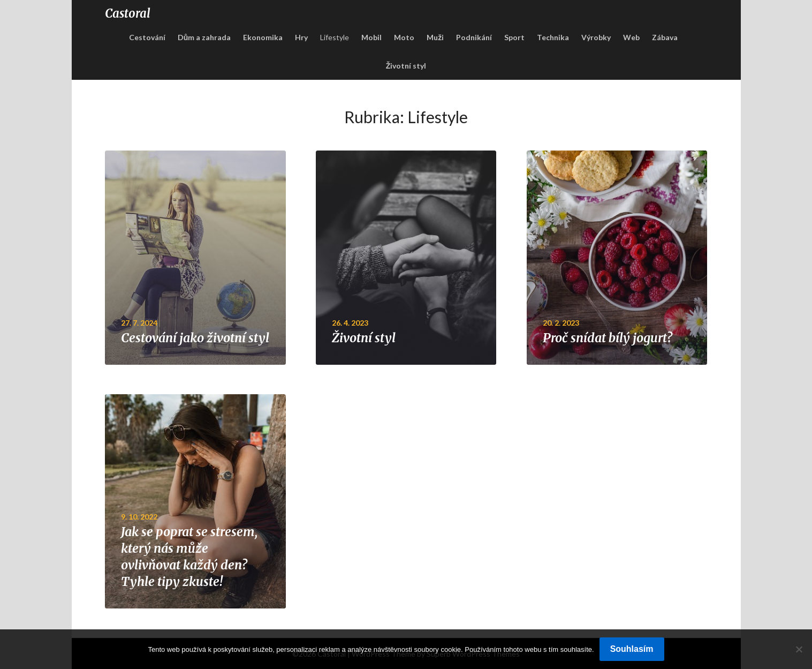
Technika (553, 37)
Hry (301, 37)
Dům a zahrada (204, 37)
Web (631, 37)
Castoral (128, 13)
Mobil (371, 37)
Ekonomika (263, 37)
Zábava (665, 37)
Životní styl (406, 66)
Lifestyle (335, 37)
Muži (435, 37)
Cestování (147, 37)
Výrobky (596, 37)
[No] (799, 649)
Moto (404, 37)
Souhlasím (632, 649)
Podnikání (474, 37)
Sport (514, 37)
